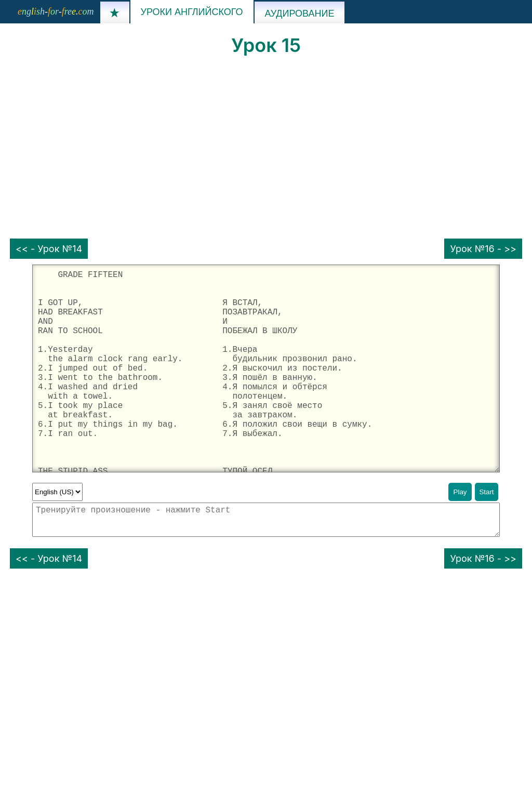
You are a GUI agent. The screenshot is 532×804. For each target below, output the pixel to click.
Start (486, 492)
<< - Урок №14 (49, 249)
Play (460, 492)
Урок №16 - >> (483, 249)
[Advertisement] (266, 148)
